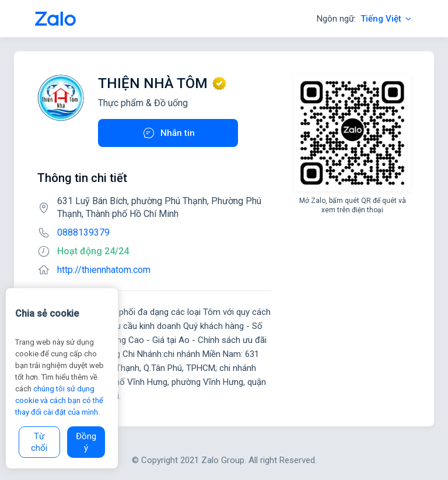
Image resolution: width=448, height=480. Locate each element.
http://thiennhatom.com (104, 270)
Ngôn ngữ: (365, 19)
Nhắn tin (168, 133)
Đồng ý (86, 442)
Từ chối (39, 442)
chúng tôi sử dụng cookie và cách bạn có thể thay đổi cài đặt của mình (59, 400)
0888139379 (83, 232)
